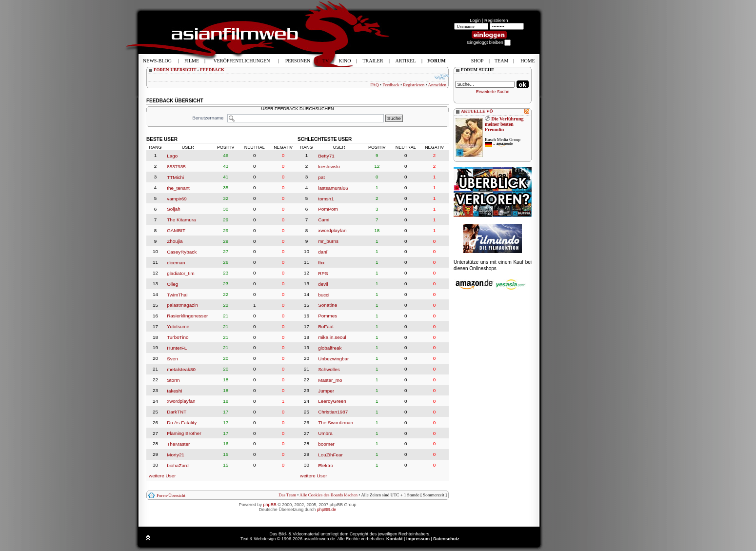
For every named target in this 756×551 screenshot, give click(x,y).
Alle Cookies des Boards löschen (328, 495)
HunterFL (177, 348)
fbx (321, 263)
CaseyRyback (182, 252)
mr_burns (328, 241)
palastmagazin (182, 305)
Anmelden (438, 85)
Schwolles (329, 369)
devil (323, 284)
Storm (173, 380)
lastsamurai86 (333, 188)
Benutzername (208, 118)
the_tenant (178, 188)
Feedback (391, 85)
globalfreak (330, 348)
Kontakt (395, 539)
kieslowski (329, 167)
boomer (326, 444)
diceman (176, 263)
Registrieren (496, 20)
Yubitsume (178, 326)
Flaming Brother (184, 433)
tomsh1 (326, 198)
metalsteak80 (181, 369)
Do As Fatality (182, 423)
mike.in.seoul (332, 337)
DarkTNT (177, 412)
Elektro (326, 465)
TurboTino (178, 337)
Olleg (172, 284)
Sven (172, 359)
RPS (323, 273)
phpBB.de (327, 510)
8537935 (176, 167)
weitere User (162, 476)
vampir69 (177, 198)
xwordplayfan (181, 401)
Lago (172, 156)
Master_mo (330, 380)
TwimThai (177, 294)
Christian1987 (333, 412)
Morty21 (176, 455)
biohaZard (178, 465)
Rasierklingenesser (187, 316)
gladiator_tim (181, 273)
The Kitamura (181, 220)
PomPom (328, 209)
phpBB (270, 505)
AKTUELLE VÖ (477, 111)
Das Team (287, 495)
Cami (324, 220)
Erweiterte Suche (493, 92)
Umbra (325, 433)
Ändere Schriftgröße (442, 77)
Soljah (173, 209)
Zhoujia (175, 241)
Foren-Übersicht (171, 495)
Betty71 (326, 156)
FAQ (374, 85)
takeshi (174, 390)
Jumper (326, 390)
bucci (324, 294)
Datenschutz (446, 539)
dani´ (323, 252)
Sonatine (328, 305)
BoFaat (326, 326)
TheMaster (178, 444)
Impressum (418, 539)
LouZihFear (330, 455)
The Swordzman (336, 423)
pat (321, 177)
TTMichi (175, 177)
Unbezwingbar (333, 359)
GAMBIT (176, 230)
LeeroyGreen (332, 401)
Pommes (328, 316)
